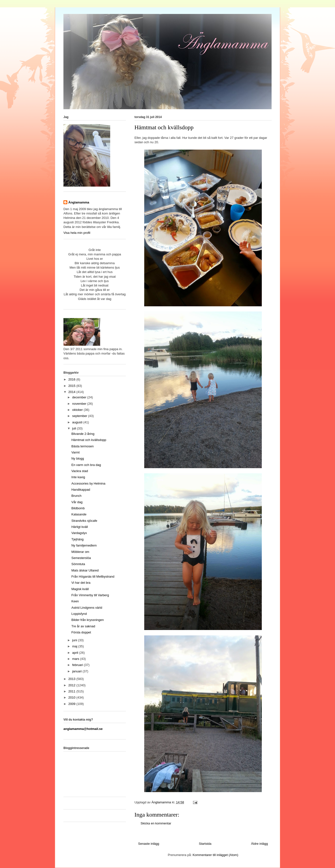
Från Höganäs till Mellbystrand (93, 577)
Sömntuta (78, 564)
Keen (75, 601)
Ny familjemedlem (84, 545)
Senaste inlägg (149, 844)
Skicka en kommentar (156, 823)
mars (76, 659)
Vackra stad (80, 471)
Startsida (205, 844)
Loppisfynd (79, 614)
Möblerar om (80, 552)
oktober (78, 410)
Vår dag (77, 502)
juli (75, 428)
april (76, 653)
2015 (72, 386)
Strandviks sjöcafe (84, 521)
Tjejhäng (77, 539)
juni (75, 640)
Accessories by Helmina (88, 483)
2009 (72, 704)
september (80, 416)
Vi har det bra (81, 583)
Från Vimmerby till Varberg (90, 595)
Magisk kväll (80, 589)
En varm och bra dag (86, 465)
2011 (72, 691)
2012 (72, 685)
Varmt (75, 452)
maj (75, 646)
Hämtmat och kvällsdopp (89, 440)
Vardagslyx (79, 533)
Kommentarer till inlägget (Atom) (215, 855)
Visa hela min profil (77, 233)
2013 (72, 679)
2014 (72, 392)
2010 (72, 697)
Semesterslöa (81, 558)
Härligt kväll (79, 527)
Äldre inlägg (259, 844)
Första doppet (81, 632)
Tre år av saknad (83, 626)
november (80, 404)
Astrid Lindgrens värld (87, 608)
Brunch (76, 496)
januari (78, 671)
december (80, 397)
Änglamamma (79, 202)
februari (78, 665)
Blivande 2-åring (83, 434)
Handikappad (81, 490)
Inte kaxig (78, 477)
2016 (72, 379)
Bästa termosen (82, 446)
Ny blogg (78, 458)
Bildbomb (78, 508)
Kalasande (79, 514)
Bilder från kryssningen (87, 620)
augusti (78, 422)
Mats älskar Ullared (85, 570)
